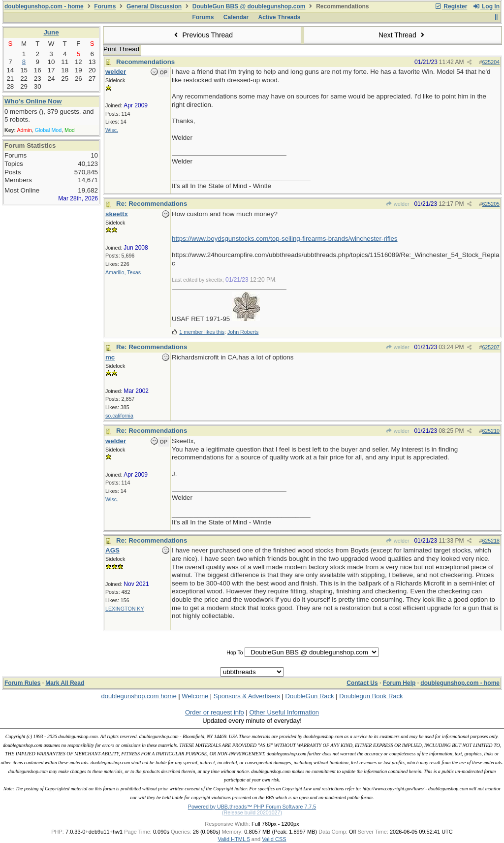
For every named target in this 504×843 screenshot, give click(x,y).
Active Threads (280, 17)
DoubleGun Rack (310, 696)
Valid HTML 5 (234, 839)
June (51, 32)
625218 (491, 541)
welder (398, 204)
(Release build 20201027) (252, 812)
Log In (486, 6)
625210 (491, 431)
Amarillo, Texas (123, 272)
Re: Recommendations (152, 204)
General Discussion (154, 6)
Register (451, 6)
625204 (491, 62)
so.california (119, 416)
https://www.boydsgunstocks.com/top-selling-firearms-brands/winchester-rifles (285, 239)
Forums (105, 6)
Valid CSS (274, 839)
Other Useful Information (284, 712)
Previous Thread (202, 35)
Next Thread (403, 35)
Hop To (235, 652)
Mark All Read (65, 683)
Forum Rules (22, 683)
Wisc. (112, 130)
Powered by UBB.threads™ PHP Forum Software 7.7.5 (252, 807)
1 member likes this (202, 332)
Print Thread (121, 49)
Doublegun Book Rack (371, 696)
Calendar (236, 17)
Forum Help (399, 683)
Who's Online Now (33, 101)
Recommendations (145, 62)
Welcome (195, 696)
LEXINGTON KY (125, 609)
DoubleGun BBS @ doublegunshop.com (249, 6)
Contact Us (362, 683)
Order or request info (215, 712)
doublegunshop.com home (139, 696)
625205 (491, 204)
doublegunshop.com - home (44, 6)
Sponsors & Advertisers (247, 696)
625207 (491, 347)
